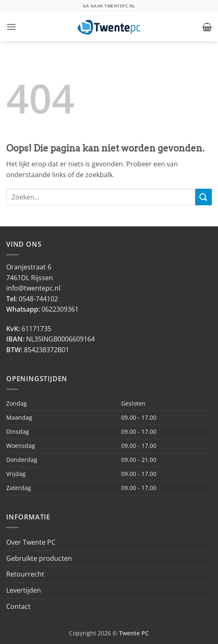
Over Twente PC (31, 542)
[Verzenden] (204, 197)
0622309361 (60, 309)
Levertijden (24, 590)
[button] (11, 27)
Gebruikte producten (39, 558)
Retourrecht (25, 574)
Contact (18, 606)
